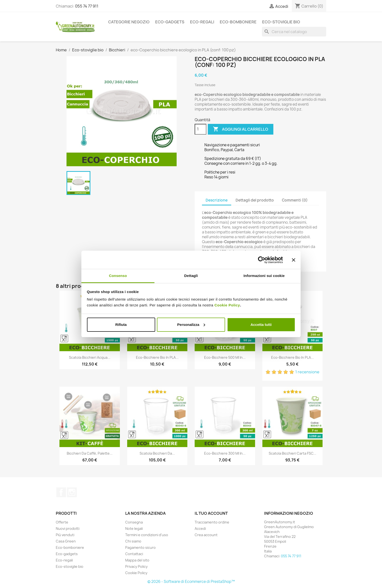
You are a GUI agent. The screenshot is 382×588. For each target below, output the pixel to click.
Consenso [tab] (118, 276)
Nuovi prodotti (68, 528)
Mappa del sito (137, 560)
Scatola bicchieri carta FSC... (292, 453)
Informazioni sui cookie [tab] (264, 276)
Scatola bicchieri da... (157, 453)
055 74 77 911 (87, 6)
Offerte (62, 522)
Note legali (134, 528)
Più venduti (65, 535)
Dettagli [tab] (191, 276)
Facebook (61, 492)
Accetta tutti (261, 325)
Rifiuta (121, 325)
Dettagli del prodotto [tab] (255, 200)
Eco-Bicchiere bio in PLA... (157, 357)
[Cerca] (294, 32)
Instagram (72, 492)
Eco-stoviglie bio (281, 22)
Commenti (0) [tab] (295, 200)
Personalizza (191, 325)
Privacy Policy (136, 566)
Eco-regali (202, 22)
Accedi (200, 528)
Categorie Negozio (129, 22)
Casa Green (66, 541)
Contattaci (134, 554)
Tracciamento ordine (212, 522)
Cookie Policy (227, 305)
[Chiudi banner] (294, 260)
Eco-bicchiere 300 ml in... (225, 453)
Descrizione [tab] (217, 200)
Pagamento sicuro (140, 547)
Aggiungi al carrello (241, 129)
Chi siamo (133, 541)
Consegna (134, 522)
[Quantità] (201, 129)
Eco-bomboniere (238, 22)
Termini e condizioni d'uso (147, 535)
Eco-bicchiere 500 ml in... (225, 357)
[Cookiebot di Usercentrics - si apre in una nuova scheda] (262, 260)
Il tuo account (211, 513)
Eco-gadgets (170, 22)
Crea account (206, 535)
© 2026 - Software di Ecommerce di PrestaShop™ (191, 582)
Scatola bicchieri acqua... (90, 357)
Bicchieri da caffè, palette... (90, 453)
